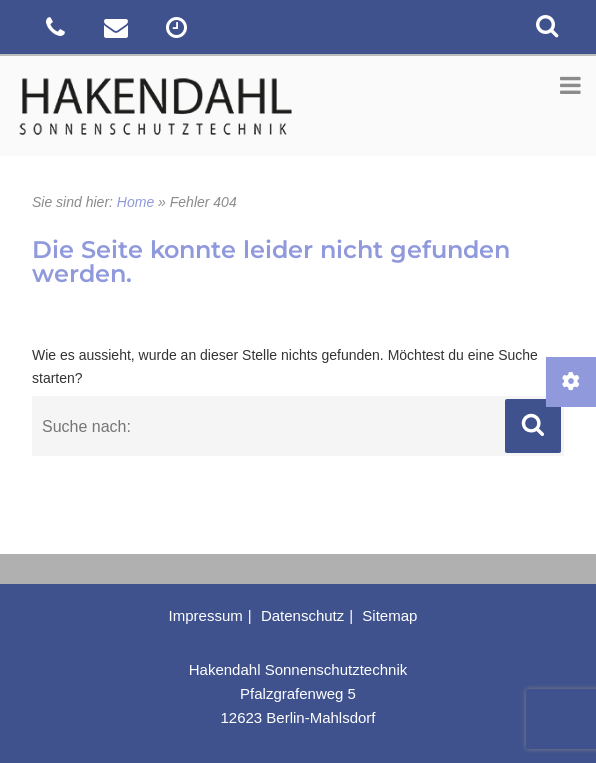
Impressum (206, 615)
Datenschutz (302, 615)
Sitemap (389, 615)
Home (135, 202)
